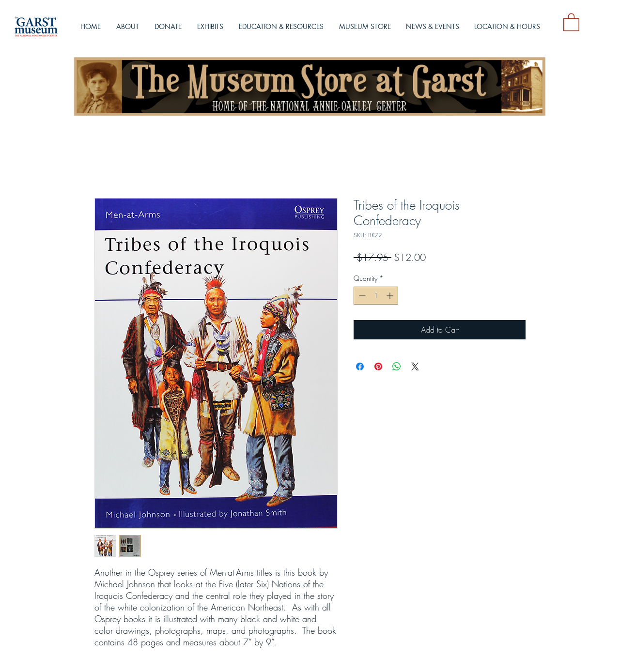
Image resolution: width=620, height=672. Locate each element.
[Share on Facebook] (360, 367)
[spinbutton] (376, 296)
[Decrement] (361, 296)
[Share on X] (415, 367)
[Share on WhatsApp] (397, 367)
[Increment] (391, 296)
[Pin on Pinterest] (378, 367)
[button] (571, 22)
